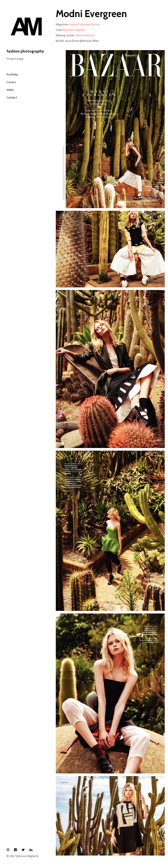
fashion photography (26, 30)
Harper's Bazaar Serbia (85, 24)
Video (10, 90)
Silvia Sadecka (85, 35)
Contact (12, 97)
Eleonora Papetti (74, 30)
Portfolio (12, 74)
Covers (11, 82)
